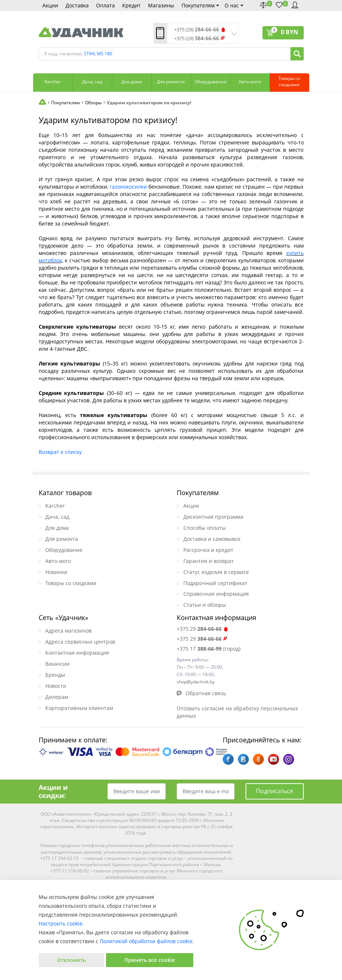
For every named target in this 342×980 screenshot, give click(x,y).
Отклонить (71, 960)
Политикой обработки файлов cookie (146, 941)
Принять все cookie (150, 960)
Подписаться (274, 791)
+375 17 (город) (209, 649)
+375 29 (203, 629)
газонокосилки (128, 187)
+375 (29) (197, 30)
